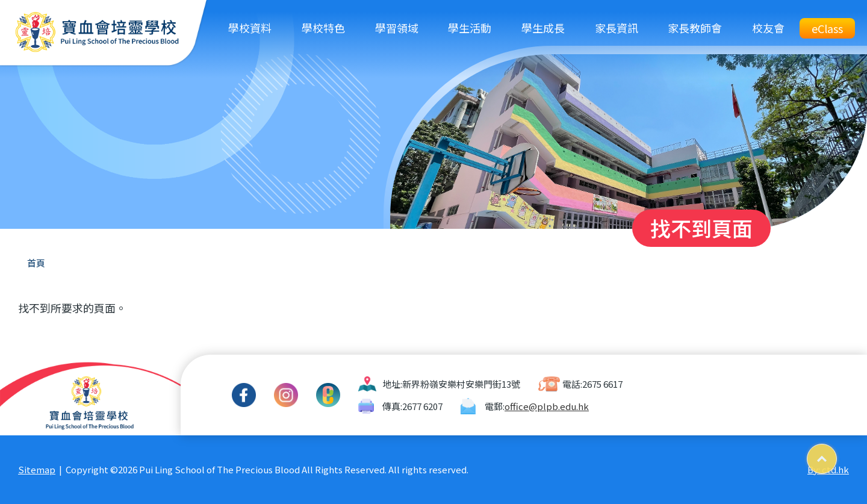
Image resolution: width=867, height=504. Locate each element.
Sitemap (37, 469)
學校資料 (250, 28)
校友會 (768, 28)
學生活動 (470, 28)
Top (837, 454)
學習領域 (397, 28)
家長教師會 (695, 28)
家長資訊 (617, 28)
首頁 (36, 263)
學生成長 (543, 28)
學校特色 (323, 28)
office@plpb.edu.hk (547, 406)
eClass (827, 28)
